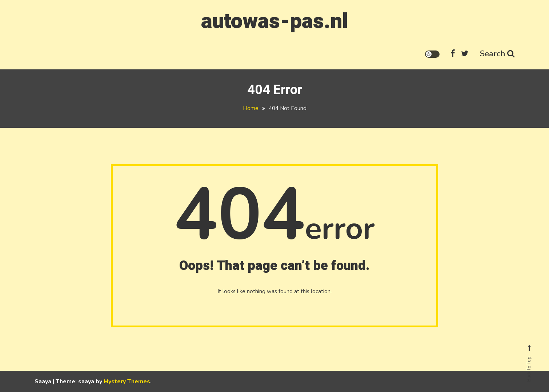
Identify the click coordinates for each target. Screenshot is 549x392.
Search (497, 54)
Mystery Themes (127, 381)
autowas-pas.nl (274, 21)
